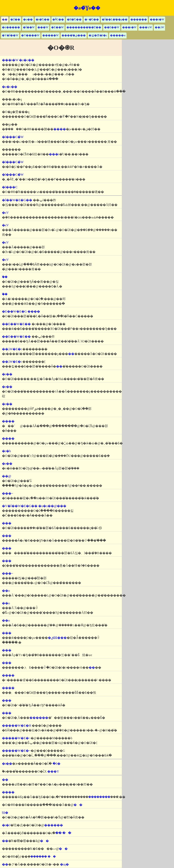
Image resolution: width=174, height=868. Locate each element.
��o (6, 591)
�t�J (6, 825)
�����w (118, 35)
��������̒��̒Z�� (84, 27)
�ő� (56, 764)
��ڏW (159, 27)
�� (71, 354)
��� (7, 523)
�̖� (5, 20)
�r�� (7, 374)
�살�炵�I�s (98, 35)
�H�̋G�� (74, 20)
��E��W (112, 27)
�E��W (57, 27)
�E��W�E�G (14, 311)
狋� (5, 813)
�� (78, 805)
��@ (7, 476)
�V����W (30, 35)
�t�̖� (7, 764)
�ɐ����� (11, 27)
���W (43, 27)
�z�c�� (27, 60)
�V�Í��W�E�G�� (20, 506)
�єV (5, 213)
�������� (99, 797)
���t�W (157, 20)
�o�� (28, 20)
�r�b (6, 451)
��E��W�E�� (16, 324)
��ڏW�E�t (12, 349)
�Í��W (29, 27)
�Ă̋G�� (58, 20)
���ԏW (146, 27)
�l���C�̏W (13, 137)
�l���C (10, 187)
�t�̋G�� (43, 20)
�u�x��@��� (52, 506)
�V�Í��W (10, 35)
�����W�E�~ (16, 738)
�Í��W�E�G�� (17, 200)
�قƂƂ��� (57, 638)
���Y (53, 771)
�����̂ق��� (74, 35)
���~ (8, 493)
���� (60, 129)
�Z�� (15, 20)
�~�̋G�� (92, 20)
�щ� (64, 864)
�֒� (5, 277)
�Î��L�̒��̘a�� (115, 20)
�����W (51, 35)
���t (54, 154)
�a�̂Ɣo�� (87, 8)
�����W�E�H (16, 726)
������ (139, 20)
